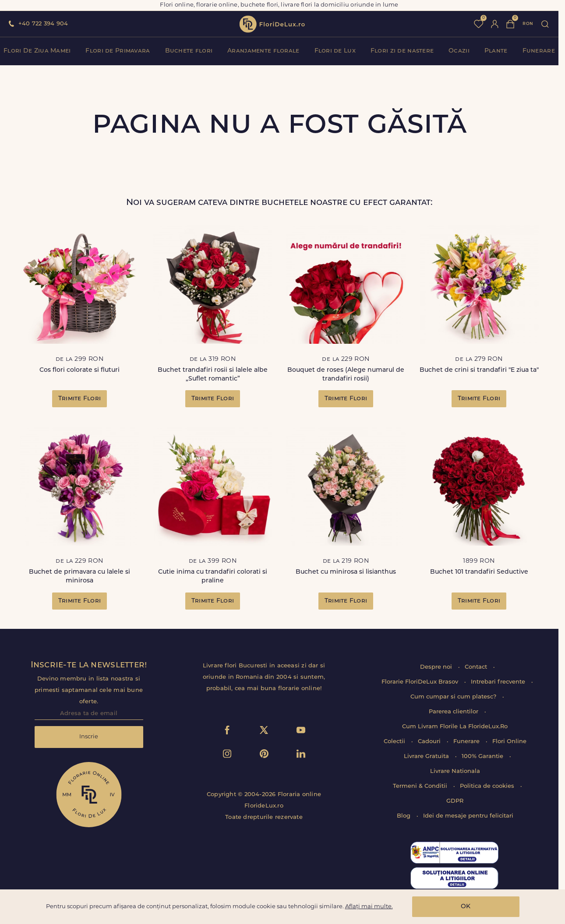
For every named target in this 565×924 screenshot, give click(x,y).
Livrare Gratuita (427, 756)
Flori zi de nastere (402, 51)
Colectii (395, 742)
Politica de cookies (488, 786)
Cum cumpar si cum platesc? (454, 697)
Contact (477, 667)
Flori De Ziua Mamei (37, 51)
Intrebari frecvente (499, 682)
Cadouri (430, 742)
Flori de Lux (335, 51)
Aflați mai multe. (369, 907)
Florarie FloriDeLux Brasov (421, 682)
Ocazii (459, 51)
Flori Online (509, 742)
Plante (496, 51)
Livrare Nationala (455, 771)
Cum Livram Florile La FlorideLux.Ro (455, 727)
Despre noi (437, 667)
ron (528, 24)
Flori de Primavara (118, 51)
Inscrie (89, 737)
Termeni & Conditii (421, 786)
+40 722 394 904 (43, 24)
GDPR (455, 801)
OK (466, 907)
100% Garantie (483, 756)
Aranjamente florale (263, 51)
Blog (404, 816)
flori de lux (272, 24)
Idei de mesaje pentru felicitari (468, 816)
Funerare (539, 51)
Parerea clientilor (454, 712)
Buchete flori (189, 51)
